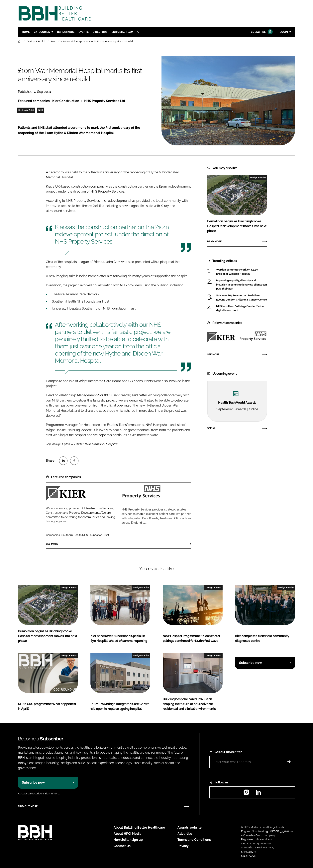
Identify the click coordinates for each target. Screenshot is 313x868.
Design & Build (26, 110)
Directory (100, 32)
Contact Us (122, 846)
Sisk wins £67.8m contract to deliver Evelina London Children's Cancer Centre (242, 298)
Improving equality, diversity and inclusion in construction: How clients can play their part (242, 285)
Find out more (28, 806)
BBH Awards (66, 32)
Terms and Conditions (194, 840)
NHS (41, 110)
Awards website (190, 828)
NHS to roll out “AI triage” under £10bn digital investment (240, 308)
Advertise (185, 834)
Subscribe (261, 32)
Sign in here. (52, 794)
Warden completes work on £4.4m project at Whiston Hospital (237, 272)
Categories (42, 32)
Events (84, 32)
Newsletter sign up (128, 840)
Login (284, 32)
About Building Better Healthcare (139, 828)
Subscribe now (251, 663)
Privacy (183, 846)
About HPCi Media (127, 834)
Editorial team (122, 32)
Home (26, 32)
